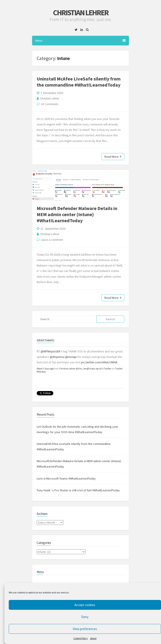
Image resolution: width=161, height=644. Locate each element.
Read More (113, 157)
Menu (80, 41)
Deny (85, 617)
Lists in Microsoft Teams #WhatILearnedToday (66, 478)
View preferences (85, 629)
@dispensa (57, 357)
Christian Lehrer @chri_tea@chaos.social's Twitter (85, 369)
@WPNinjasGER (50, 351)
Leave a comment (52, 240)
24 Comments (49, 104)
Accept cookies (85, 605)
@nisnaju (71, 357)
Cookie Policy (81, 638)
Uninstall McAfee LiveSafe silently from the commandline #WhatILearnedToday (79, 82)
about (93, 638)
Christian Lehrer (81, 13)
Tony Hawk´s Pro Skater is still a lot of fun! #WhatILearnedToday (78, 490)
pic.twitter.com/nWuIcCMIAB (99, 362)
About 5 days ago (45, 369)
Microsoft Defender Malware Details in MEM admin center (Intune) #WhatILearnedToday (77, 214)
